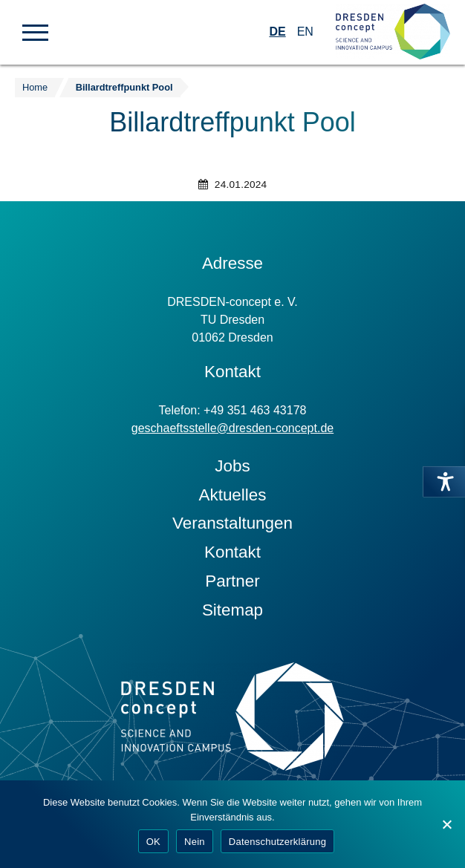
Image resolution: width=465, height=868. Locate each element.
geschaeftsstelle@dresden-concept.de (232, 428)
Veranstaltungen (232, 523)
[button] (35, 31)
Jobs (232, 466)
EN (305, 32)
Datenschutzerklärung (277, 842)
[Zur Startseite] (393, 32)
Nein (195, 842)
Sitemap (232, 610)
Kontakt (232, 552)
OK (153, 842)
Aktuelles (233, 495)
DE (277, 32)
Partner (232, 581)
